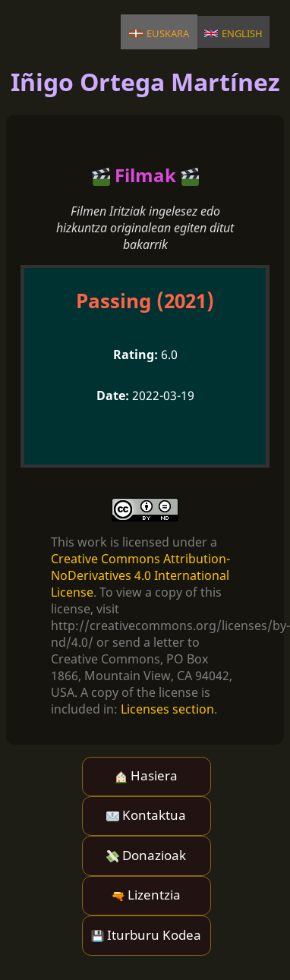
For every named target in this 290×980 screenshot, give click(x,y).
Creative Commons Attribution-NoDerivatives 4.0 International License (140, 575)
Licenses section (167, 709)
